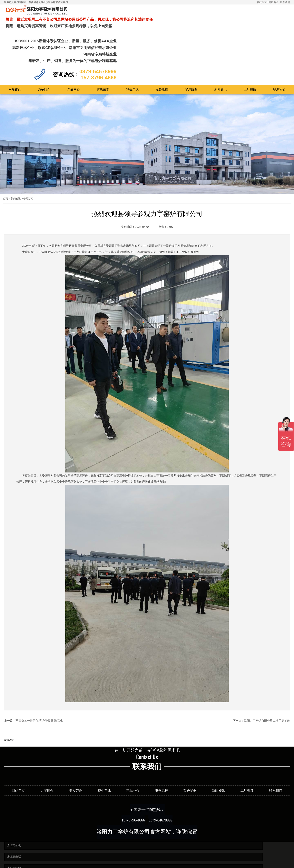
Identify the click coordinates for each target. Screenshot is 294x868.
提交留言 (108, 859)
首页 (6, 165)
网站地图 (273, 2)
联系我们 (285, 2)
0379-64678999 (165, 791)
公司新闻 (28, 165)
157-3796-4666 (128, 791)
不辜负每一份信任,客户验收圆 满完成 (39, 687)
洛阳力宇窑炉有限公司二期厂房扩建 (267, 687)
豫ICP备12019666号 (162, 861)
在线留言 (262, 2)
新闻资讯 (16, 165)
